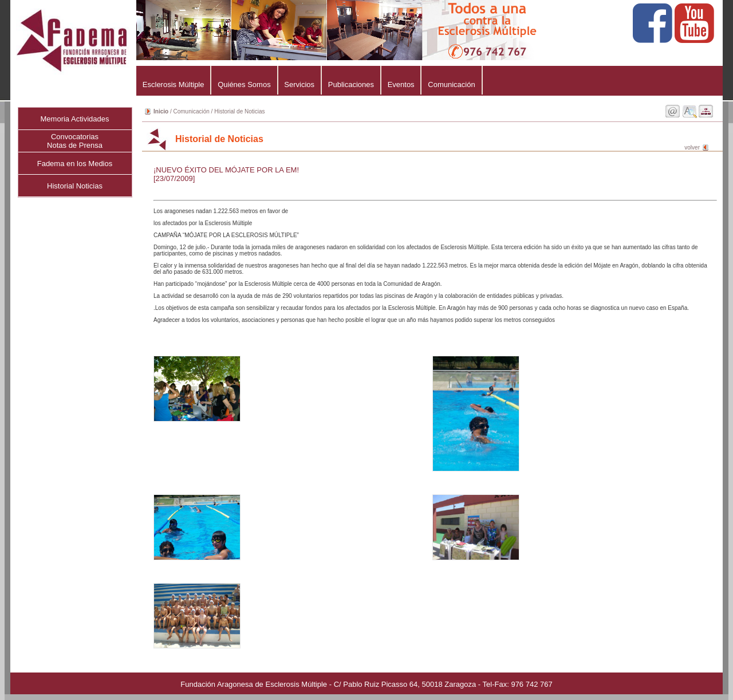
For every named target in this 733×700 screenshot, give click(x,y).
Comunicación (451, 84)
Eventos (401, 84)
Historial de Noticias (239, 111)
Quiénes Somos (244, 84)
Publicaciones (351, 84)
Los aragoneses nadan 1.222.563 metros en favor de (431, 266)
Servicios (299, 84)
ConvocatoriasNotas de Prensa (75, 141)
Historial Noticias (75, 186)
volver (692, 148)
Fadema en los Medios (75, 164)
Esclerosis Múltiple (173, 84)
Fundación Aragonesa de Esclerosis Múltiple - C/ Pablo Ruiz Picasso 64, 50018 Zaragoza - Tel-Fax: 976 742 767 (366, 684)
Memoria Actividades (75, 119)
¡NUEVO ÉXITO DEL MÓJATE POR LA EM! (226, 170)
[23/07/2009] (174, 178)
